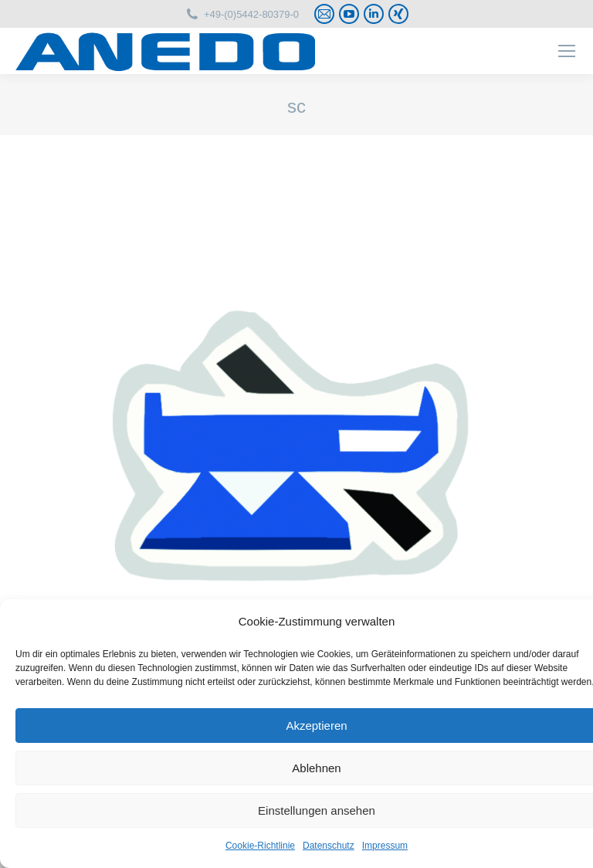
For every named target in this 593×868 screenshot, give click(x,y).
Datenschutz (329, 846)
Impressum (385, 846)
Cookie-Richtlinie (260, 846)
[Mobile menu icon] (567, 51)
